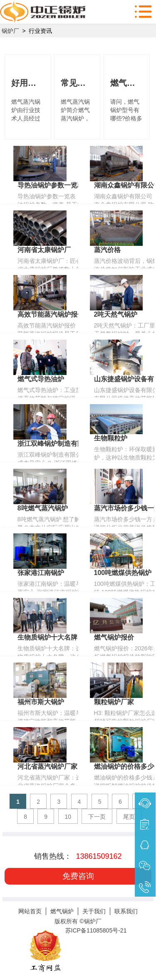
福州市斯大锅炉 (41, 702)
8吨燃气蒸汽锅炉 (43, 508)
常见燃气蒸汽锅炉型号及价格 (77, 83)
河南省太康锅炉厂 (44, 250)
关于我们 (94, 911)
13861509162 (99, 856)
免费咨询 (78, 876)
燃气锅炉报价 (114, 637)
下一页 (97, 817)
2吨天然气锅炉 (116, 314)
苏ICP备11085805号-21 (96, 930)
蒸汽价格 (107, 250)
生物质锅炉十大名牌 (47, 637)
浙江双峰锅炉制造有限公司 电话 (65, 444)
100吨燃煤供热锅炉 (123, 573)
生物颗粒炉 (111, 438)
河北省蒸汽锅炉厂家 (47, 766)
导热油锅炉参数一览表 (51, 185)
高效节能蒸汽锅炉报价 (51, 314)
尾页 (129, 817)
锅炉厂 (10, 31)
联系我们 (126, 911)
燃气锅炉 (62, 911)
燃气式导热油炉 (41, 379)
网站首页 (30, 911)
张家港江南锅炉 (41, 573)
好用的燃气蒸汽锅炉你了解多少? (28, 83)
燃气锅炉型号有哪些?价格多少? (127, 83)
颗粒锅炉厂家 (114, 702)
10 (68, 817)
